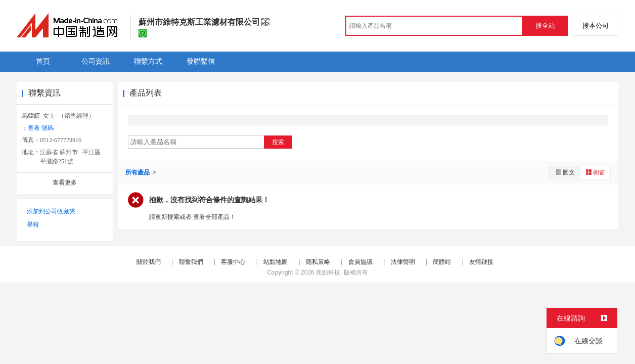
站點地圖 (276, 262)
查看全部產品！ (214, 217)
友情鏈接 (481, 262)
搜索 (278, 142)
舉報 (33, 224)
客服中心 (233, 262)
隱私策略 (318, 262)
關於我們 (149, 262)
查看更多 (65, 183)
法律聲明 (403, 262)
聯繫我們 (191, 262)
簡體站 (442, 262)
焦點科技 (328, 272)
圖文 (565, 172)
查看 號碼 (41, 128)
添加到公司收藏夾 (51, 211)
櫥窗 (595, 172)
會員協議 (360, 262)
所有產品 (138, 172)
